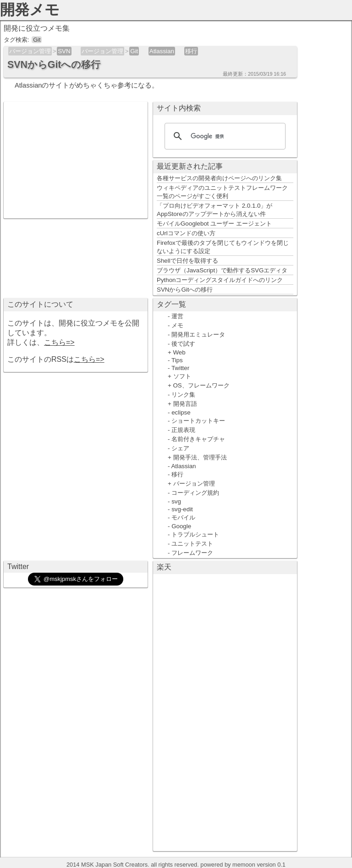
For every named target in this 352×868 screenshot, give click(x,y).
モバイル (183, 517)
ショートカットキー (198, 421)
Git (134, 51)
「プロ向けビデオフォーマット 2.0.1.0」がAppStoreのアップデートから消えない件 (214, 210)
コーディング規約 (195, 493)
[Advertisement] (76, 159)
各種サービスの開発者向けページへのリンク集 (219, 178)
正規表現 (183, 430)
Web (179, 352)
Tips (177, 360)
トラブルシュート (195, 534)
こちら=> (59, 342)
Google (181, 526)
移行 (191, 51)
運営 (177, 316)
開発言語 (185, 404)
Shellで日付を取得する (187, 261)
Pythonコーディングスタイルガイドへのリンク (220, 280)
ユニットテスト (192, 544)
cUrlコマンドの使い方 (186, 233)
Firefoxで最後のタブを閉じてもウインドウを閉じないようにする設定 (223, 247)
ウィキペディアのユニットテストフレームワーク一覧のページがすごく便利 (222, 192)
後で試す (183, 344)
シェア (180, 448)
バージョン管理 (30, 51)
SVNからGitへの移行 (185, 290)
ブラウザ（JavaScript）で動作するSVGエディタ (222, 270)
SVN (64, 51)
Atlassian (162, 51)
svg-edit (182, 509)
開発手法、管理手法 (200, 457)
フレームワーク (192, 553)
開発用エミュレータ (198, 334)
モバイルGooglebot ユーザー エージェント (214, 224)
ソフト (182, 376)
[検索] (224, 136)
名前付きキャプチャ (198, 439)
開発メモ (30, 10)
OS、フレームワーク (201, 385)
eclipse (181, 412)
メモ (177, 325)
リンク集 (183, 395)
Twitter (180, 368)
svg (176, 501)
